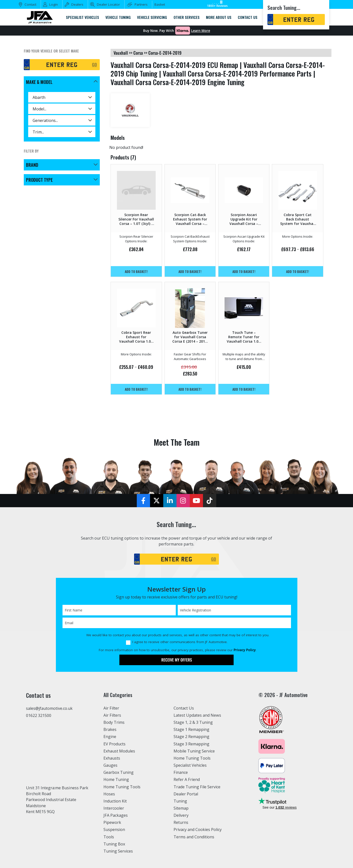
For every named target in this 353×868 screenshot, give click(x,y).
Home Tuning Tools (122, 787)
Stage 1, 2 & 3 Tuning (193, 722)
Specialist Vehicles (190, 765)
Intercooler (114, 808)
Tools (109, 837)
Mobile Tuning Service (195, 751)
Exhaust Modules (119, 751)
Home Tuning (116, 779)
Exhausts (112, 758)
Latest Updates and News (197, 715)
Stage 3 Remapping (192, 744)
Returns (181, 822)
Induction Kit (115, 801)
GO (95, 65)
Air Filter (112, 708)
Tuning (180, 801)
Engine (110, 737)
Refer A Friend (187, 779)
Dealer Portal (186, 794)
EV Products (114, 744)
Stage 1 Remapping (192, 729)
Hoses (109, 794)
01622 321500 (39, 715)
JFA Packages (116, 815)
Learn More (201, 31)
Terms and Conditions (194, 837)
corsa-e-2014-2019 (165, 53)
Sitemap (181, 808)
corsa (138, 53)
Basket (160, 4)
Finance (181, 772)
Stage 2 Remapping (192, 737)
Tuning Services (118, 851)
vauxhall (121, 53)
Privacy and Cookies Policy (198, 829)
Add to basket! (136, 271)
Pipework (112, 822)
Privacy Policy (245, 650)
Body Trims (114, 722)
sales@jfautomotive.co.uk (50, 708)
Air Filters (113, 715)
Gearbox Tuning (119, 772)
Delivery (181, 815)
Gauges (110, 765)
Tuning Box (114, 844)
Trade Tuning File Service (197, 787)
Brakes (110, 729)
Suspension (114, 829)
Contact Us (184, 708)
